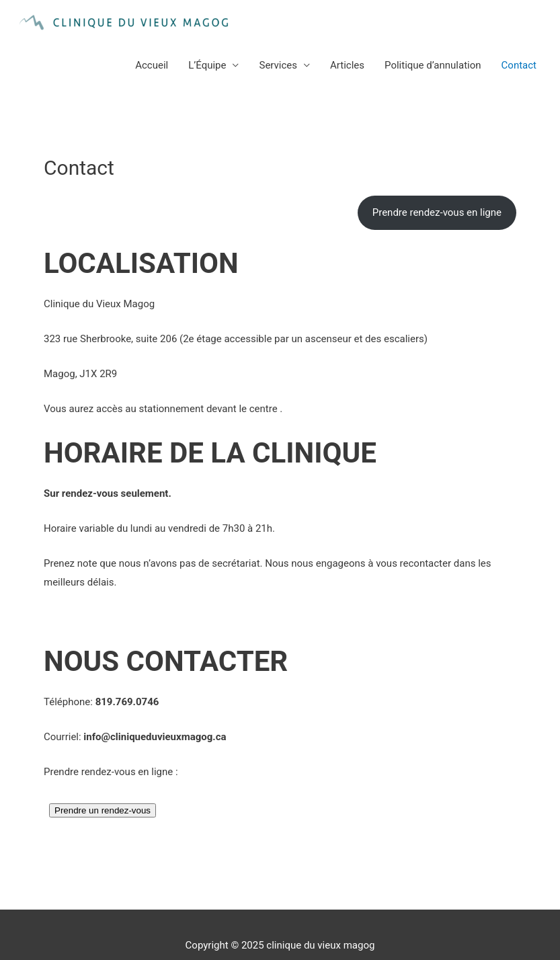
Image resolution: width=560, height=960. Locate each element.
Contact (519, 65)
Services (278, 65)
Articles (347, 65)
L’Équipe (207, 65)
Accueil (152, 65)
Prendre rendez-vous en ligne (437, 212)
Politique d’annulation (433, 65)
